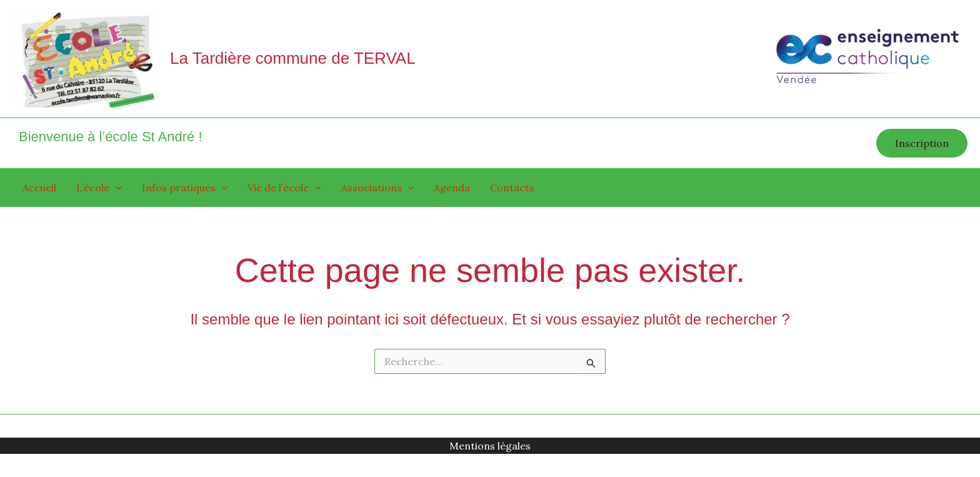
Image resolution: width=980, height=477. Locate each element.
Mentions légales (490, 446)
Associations (378, 188)
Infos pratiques (185, 188)
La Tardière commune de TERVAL (293, 58)
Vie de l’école (284, 188)
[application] (116, 188)
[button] (922, 143)
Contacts (512, 188)
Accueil (39, 188)
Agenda (452, 188)
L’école (99, 188)
